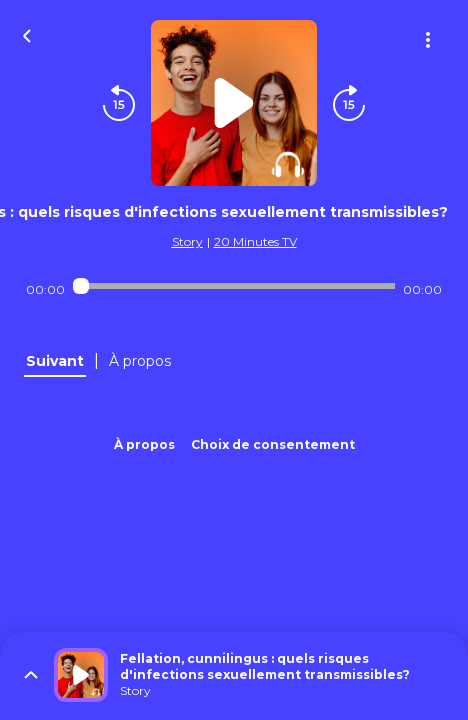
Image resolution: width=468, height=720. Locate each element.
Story (187, 241)
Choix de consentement (273, 444)
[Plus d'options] (428, 40)
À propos (144, 444)
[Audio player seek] (234, 286)
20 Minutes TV (255, 241)
